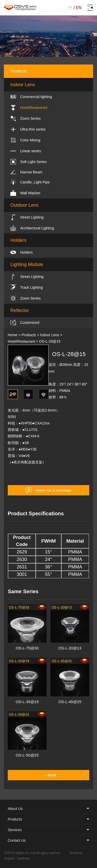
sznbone (24, 858)
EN (79, 8)
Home (13, 335)
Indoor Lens (50, 335)
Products (29, 335)
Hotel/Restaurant (21, 341)
